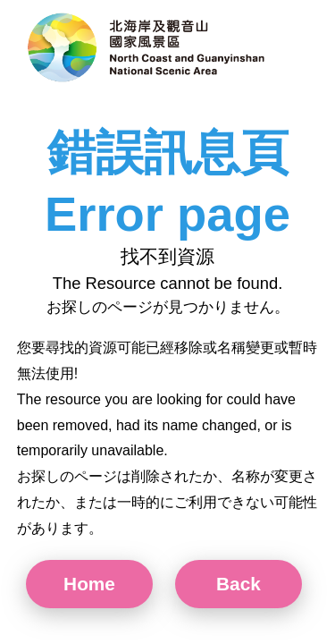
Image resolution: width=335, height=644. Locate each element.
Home (89, 584)
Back (239, 584)
